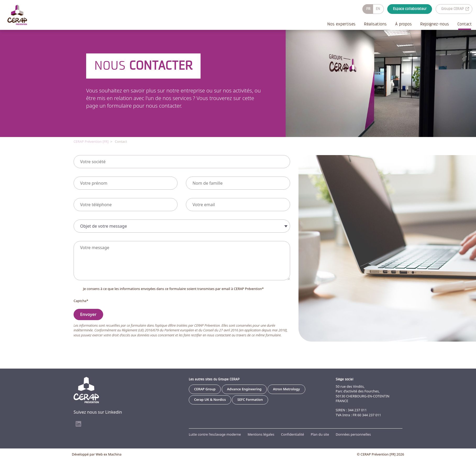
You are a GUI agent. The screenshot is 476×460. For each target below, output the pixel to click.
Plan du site (320, 434)
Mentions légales (261, 434)
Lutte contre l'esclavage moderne (215, 434)
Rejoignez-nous (435, 24)
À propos (403, 24)
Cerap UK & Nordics (210, 399)
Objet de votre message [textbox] (104, 226)
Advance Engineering (244, 389)
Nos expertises (341, 24)
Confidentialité (292, 434)
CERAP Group (205, 389)
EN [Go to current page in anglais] (378, 9)
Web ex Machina (109, 454)
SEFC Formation (250, 399)
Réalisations (375, 24)
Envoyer (88, 314)
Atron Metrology (287, 389)
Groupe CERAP (455, 9)
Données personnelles (353, 434)
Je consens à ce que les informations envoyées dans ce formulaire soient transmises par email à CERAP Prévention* (173, 288)
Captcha (81, 300)
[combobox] (182, 226)
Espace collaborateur (410, 9)
